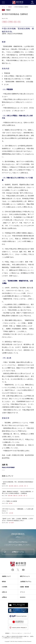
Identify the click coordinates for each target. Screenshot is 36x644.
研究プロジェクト (25, 576)
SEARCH (23, 597)
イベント (22, 592)
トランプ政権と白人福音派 (18, 502)
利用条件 (7, 633)
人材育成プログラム (26, 582)
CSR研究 (5, 587)
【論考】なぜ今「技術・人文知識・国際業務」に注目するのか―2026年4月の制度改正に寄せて (18, 520)
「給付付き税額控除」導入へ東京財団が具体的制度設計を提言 (18, 484)
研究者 (4, 582)
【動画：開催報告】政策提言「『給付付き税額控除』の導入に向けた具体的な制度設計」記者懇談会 (18, 493)
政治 (15, 22)
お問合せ (4, 597)
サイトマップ (28, 633)
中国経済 (10, 7)
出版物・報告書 (24, 587)
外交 (19, 22)
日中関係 (10, 22)
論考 (3, 10)
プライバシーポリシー (17, 633)
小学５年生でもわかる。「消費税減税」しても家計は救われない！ (18, 511)
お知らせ (4, 592)
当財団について (6, 576)
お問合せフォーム (18, 552)
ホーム (3, 7)
